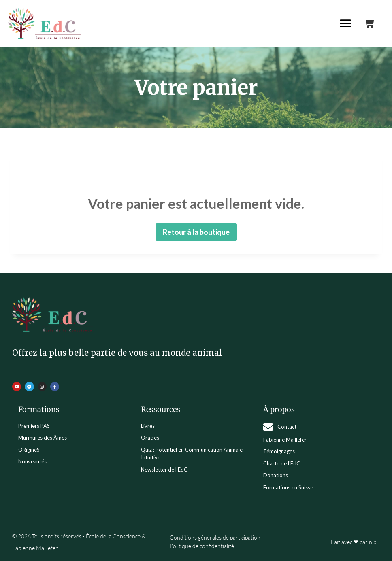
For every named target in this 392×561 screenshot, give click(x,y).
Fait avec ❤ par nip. (354, 542)
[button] (346, 24)
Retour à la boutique (196, 232)
